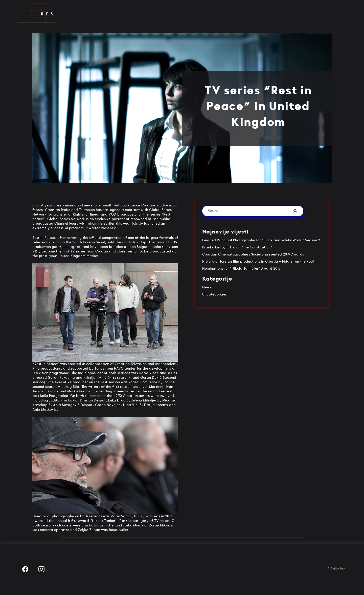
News (207, 287)
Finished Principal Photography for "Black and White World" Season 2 (261, 240)
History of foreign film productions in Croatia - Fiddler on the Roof (258, 261)
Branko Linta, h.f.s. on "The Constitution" (237, 247)
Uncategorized (215, 294)
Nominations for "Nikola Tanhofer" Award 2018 (241, 269)
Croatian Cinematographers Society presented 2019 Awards (253, 254)
